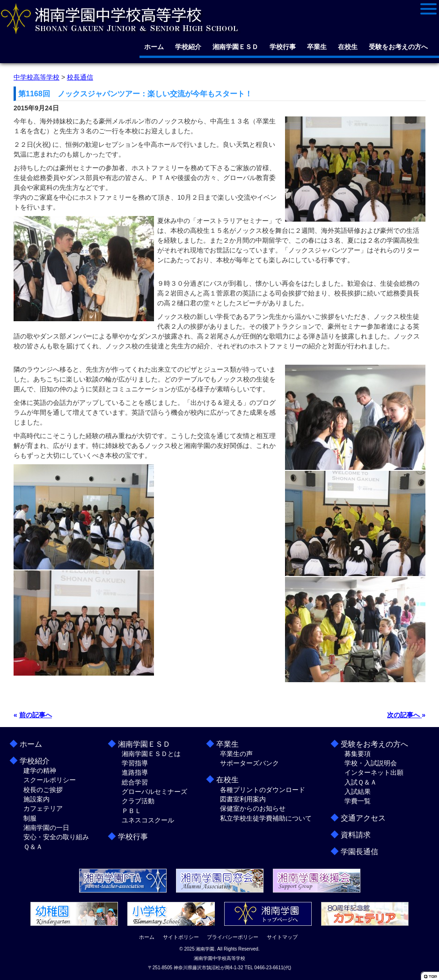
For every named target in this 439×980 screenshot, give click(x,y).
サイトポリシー (181, 937)
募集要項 (358, 754)
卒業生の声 (236, 754)
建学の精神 (40, 771)
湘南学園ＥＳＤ (235, 47)
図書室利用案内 (243, 799)
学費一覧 (358, 801)
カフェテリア (43, 808)
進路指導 (135, 772)
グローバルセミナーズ (154, 792)
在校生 (348, 47)
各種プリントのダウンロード (263, 790)
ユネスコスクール (148, 820)
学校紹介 (188, 47)
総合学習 (135, 782)
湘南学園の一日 (46, 828)
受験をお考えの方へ (398, 47)
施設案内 (37, 799)
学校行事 (283, 47)
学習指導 (135, 763)
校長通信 (80, 77)
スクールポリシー (50, 780)
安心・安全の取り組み (56, 837)
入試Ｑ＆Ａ (361, 782)
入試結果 (358, 792)
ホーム (154, 47)
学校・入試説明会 (371, 763)
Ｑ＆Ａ (33, 847)
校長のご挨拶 (43, 790)
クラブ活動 (138, 801)
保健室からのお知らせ (253, 808)
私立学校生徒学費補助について (266, 818)
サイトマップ (282, 937)
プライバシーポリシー (233, 937)
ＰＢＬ (132, 811)
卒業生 (317, 47)
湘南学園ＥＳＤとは (151, 754)
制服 (30, 818)
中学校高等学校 (37, 77)
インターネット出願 (374, 772)
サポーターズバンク (249, 763)
